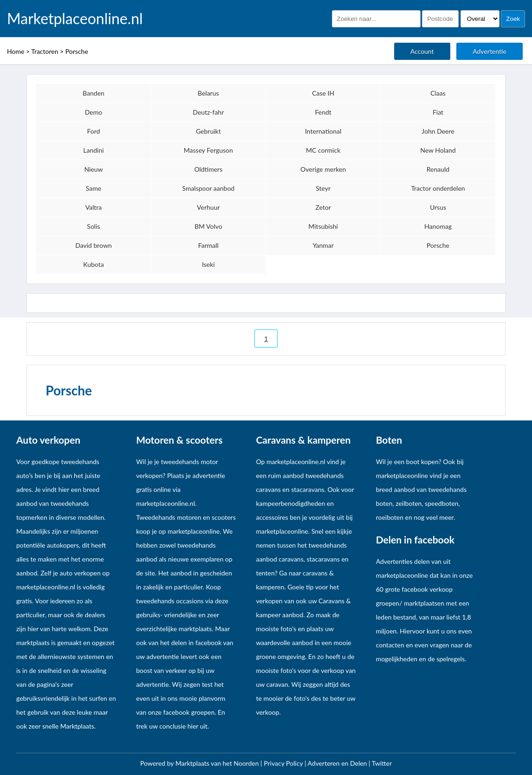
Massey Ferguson (208, 150)
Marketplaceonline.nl (75, 19)
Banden (94, 93)
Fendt (323, 112)
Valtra (94, 207)
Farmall (208, 245)
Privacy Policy (284, 763)
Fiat (438, 112)
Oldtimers (208, 169)
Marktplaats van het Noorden (218, 763)
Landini (93, 150)
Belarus (208, 93)
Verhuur (208, 207)
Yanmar (323, 245)
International (323, 131)
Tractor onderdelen (438, 188)
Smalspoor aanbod (208, 188)
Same (94, 188)
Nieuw (93, 169)
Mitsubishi (323, 226)
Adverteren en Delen (337, 763)
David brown (94, 245)
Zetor (323, 207)
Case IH (323, 93)
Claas (438, 93)
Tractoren (45, 51)
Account (422, 51)
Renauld (438, 169)
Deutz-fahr (208, 112)
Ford (94, 131)
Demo (94, 112)
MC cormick (323, 150)
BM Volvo (208, 226)
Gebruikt (208, 131)
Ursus (438, 207)
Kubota (93, 264)
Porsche (77, 51)
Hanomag (438, 226)
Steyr (323, 188)
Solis (93, 226)
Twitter (382, 763)
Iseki (208, 264)
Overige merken (323, 169)
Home (16, 51)
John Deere (438, 131)
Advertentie (490, 51)
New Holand (438, 150)
